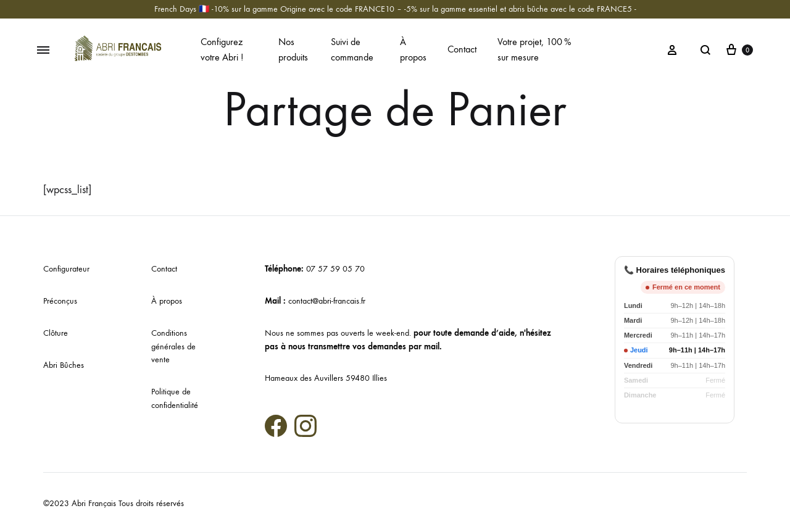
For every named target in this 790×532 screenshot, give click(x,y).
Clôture (56, 333)
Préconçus (60, 301)
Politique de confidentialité (175, 398)
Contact (462, 49)
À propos (413, 49)
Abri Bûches (64, 365)
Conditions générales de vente (173, 347)
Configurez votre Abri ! (222, 49)
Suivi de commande (352, 49)
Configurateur (66, 269)
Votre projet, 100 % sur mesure (534, 49)
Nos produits (293, 49)
